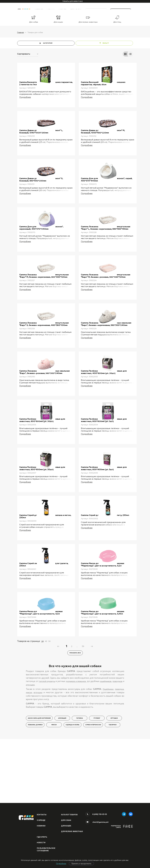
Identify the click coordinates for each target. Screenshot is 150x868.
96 (49, 702)
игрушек (32, 746)
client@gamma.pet (100, 819)
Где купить (42, 837)
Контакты (42, 811)
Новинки (41, 823)
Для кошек (66, 823)
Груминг (97, 779)
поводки (119, 750)
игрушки (38, 753)
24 (43, 702)
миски (29, 753)
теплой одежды (47, 742)
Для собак (66, 817)
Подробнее (61, 864)
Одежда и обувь (73, 786)
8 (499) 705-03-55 (100, 811)
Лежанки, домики (35, 786)
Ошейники (108, 750)
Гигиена (79, 779)
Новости (41, 842)
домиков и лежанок (76, 742)
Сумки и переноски (93, 786)
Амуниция (62, 779)
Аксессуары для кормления (39, 779)
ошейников (107, 742)
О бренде (41, 817)
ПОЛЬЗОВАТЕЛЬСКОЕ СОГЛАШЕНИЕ (46, 849)
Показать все (75, 714)
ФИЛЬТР (106, 43)
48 (46, 702)
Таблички (112, 786)
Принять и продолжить (81, 864)
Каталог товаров (70, 811)
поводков (119, 742)
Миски (54, 786)
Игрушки (114, 779)
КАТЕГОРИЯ (48, 43)
